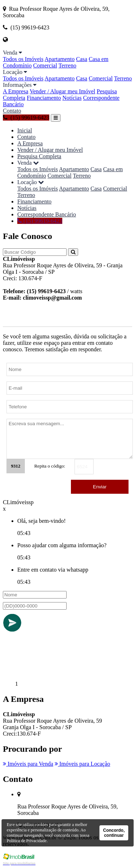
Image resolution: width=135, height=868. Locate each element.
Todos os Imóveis (23, 59)
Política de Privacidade (27, 841)
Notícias (72, 98)
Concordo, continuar (114, 833)
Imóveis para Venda (28, 764)
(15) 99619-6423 (26, 118)
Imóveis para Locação (82, 764)
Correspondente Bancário (47, 214)
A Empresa (16, 91)
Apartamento (60, 59)
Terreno (67, 65)
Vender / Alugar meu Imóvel (62, 91)
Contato (12, 111)
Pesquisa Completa (39, 156)
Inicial (25, 130)
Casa (82, 59)
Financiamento (44, 98)
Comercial (45, 65)
